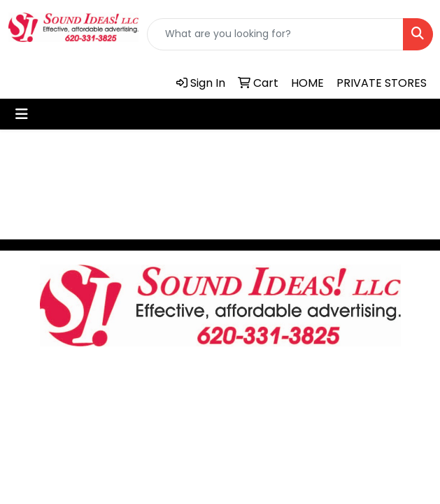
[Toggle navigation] (22, 114)
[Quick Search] (275, 34)
